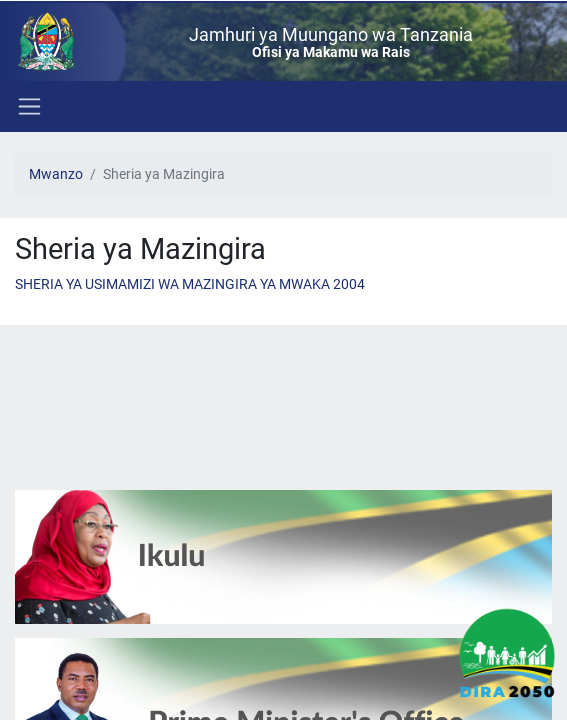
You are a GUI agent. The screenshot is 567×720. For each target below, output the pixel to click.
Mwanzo (56, 174)
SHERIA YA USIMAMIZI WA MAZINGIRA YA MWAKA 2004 (190, 284)
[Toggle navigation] (27, 106)
